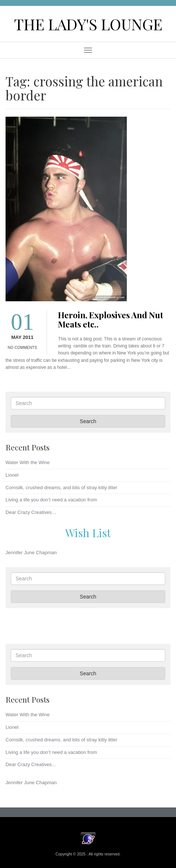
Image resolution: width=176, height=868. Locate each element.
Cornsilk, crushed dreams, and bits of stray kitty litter (61, 488)
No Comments (22, 348)
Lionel (12, 475)
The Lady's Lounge (88, 24)
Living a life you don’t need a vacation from (51, 500)
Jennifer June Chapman (31, 553)
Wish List (88, 533)
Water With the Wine (28, 462)
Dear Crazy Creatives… (31, 512)
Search (88, 421)
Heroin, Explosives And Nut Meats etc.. (111, 320)
